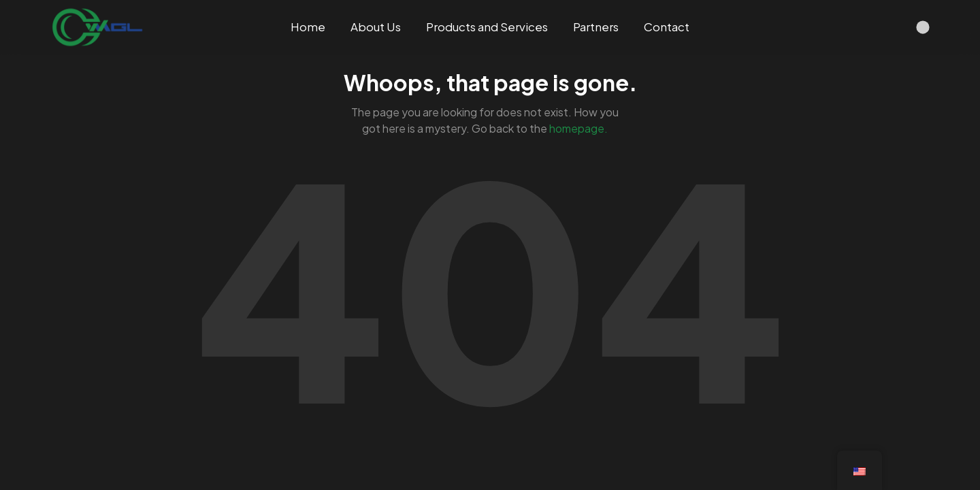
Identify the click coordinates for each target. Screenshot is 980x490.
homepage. (578, 128)
